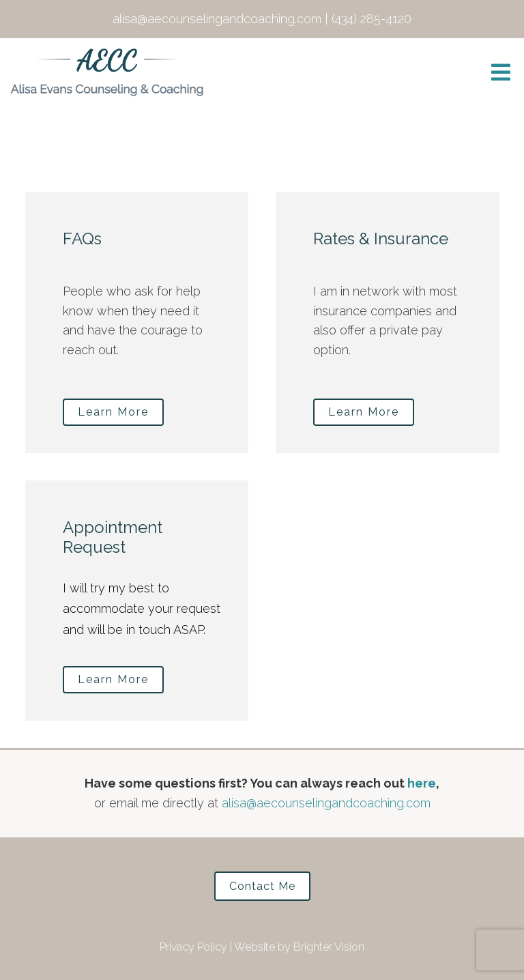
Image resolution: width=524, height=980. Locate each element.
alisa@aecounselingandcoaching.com (326, 803)
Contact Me (262, 886)
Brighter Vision (329, 947)
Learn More (113, 412)
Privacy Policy (193, 947)
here (422, 783)
